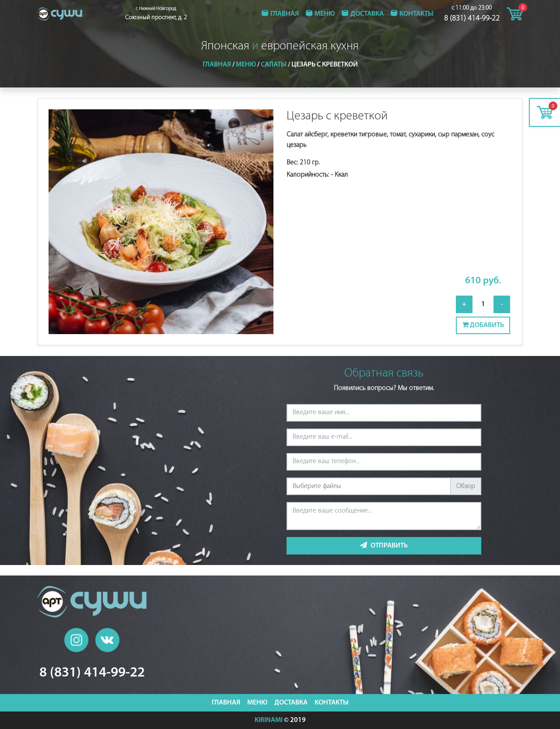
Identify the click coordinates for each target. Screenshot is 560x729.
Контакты (416, 14)
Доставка (367, 14)
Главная (285, 14)
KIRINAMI (269, 720)
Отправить (384, 545)
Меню (325, 14)
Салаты (274, 65)
